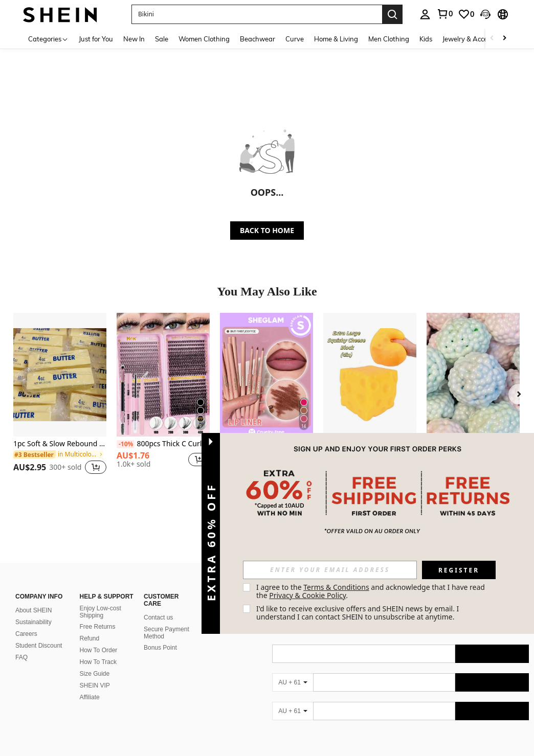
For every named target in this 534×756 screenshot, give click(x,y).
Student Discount (39, 646)
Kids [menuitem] (426, 39)
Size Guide (95, 674)
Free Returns (98, 627)
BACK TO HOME (267, 230)
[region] (49, 467)
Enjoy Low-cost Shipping (101, 612)
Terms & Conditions (336, 587)
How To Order (99, 650)
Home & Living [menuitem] (336, 39)
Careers (26, 634)
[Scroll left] (492, 39)
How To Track (98, 662)
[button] (257, 14)
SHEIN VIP (95, 685)
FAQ (21, 657)
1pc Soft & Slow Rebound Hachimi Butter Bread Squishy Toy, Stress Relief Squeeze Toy (60, 444)
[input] (330, 570)
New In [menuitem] (134, 39)
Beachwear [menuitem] (258, 39)
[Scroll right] (504, 39)
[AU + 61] (293, 682)
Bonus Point (160, 648)
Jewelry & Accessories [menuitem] (475, 39)
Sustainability (34, 622)
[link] (466, 14)
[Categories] (48, 39)
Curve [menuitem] (295, 39)
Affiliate (90, 697)
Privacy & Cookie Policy (307, 595)
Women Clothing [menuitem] (204, 39)
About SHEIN (34, 610)
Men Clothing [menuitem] (389, 39)
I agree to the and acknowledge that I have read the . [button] (372, 591)
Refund (90, 638)
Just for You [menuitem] (96, 39)
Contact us (158, 617)
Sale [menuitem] (162, 39)
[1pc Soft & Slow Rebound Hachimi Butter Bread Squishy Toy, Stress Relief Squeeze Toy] (60, 375)
